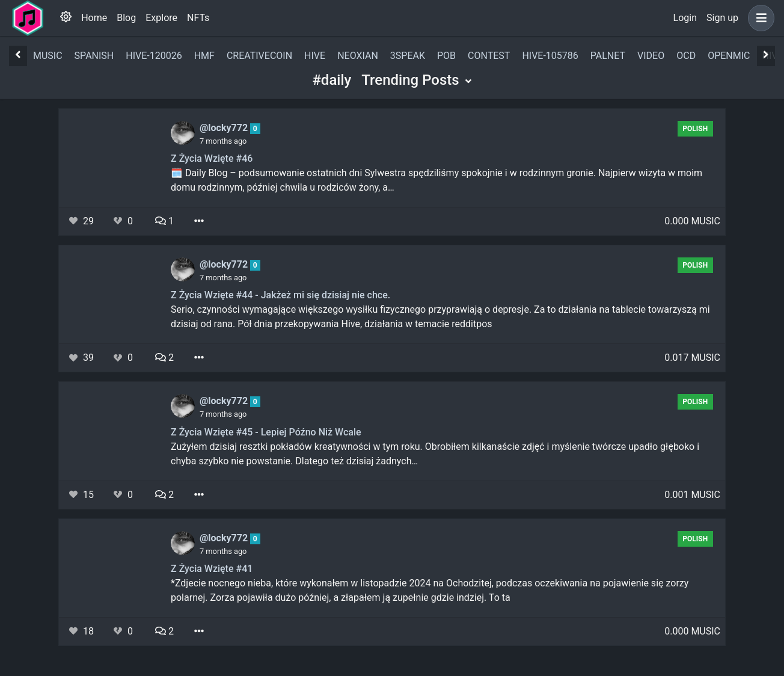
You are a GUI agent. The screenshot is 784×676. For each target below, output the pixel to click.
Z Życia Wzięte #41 (212, 569)
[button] (759, 18)
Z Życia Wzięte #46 (212, 158)
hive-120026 (154, 56)
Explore (161, 18)
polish (695, 129)
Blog (126, 18)
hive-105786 (550, 56)
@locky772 (225, 128)
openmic (729, 56)
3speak (408, 56)
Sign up (722, 18)
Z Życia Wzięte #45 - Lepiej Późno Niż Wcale (266, 432)
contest (489, 56)
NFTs (198, 18)
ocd (686, 56)
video (651, 56)
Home (94, 18)
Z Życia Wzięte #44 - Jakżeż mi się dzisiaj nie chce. (280, 295)
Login (685, 18)
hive (315, 56)
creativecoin (259, 56)
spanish (94, 56)
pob (446, 56)
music (48, 56)
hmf (204, 56)
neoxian (358, 56)
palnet (608, 56)
